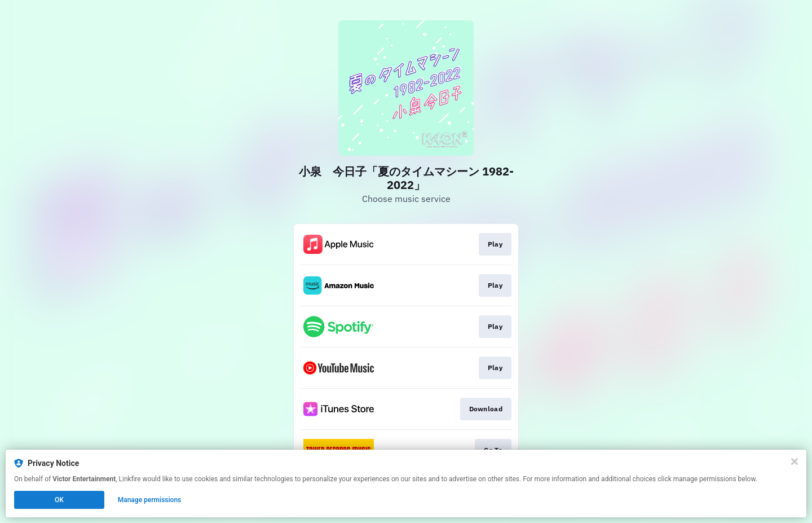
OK (59, 500)
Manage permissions (150, 500)
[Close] (795, 462)
